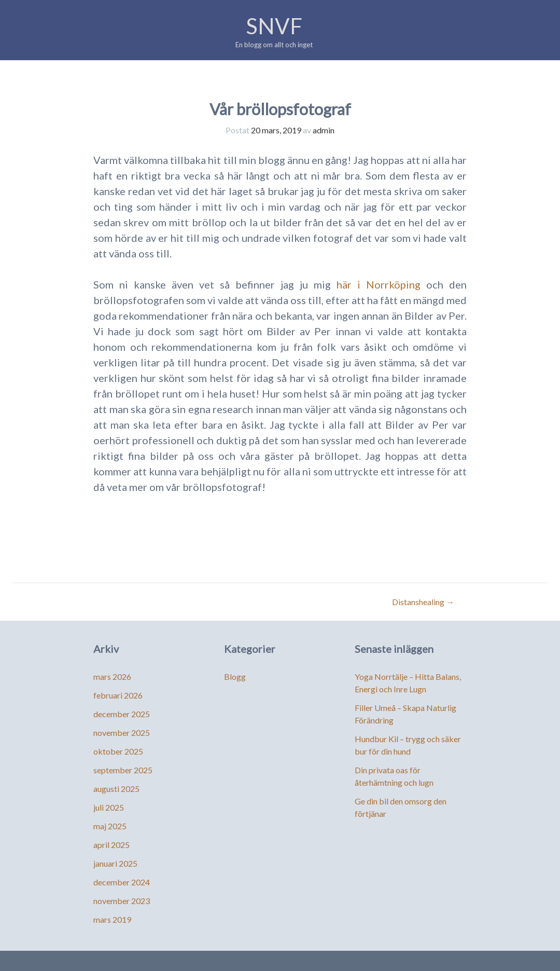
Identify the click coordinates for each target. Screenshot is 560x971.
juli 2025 (109, 807)
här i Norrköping (379, 284)
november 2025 (122, 733)
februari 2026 (118, 695)
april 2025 (111, 845)
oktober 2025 (118, 751)
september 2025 (123, 770)
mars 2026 (112, 676)
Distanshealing (423, 602)
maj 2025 (110, 826)
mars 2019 (112, 919)
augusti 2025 (116, 789)
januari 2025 (115, 863)
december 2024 (122, 882)
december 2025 (122, 714)
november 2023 (122, 901)
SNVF (274, 26)
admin (324, 130)
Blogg (235, 676)
